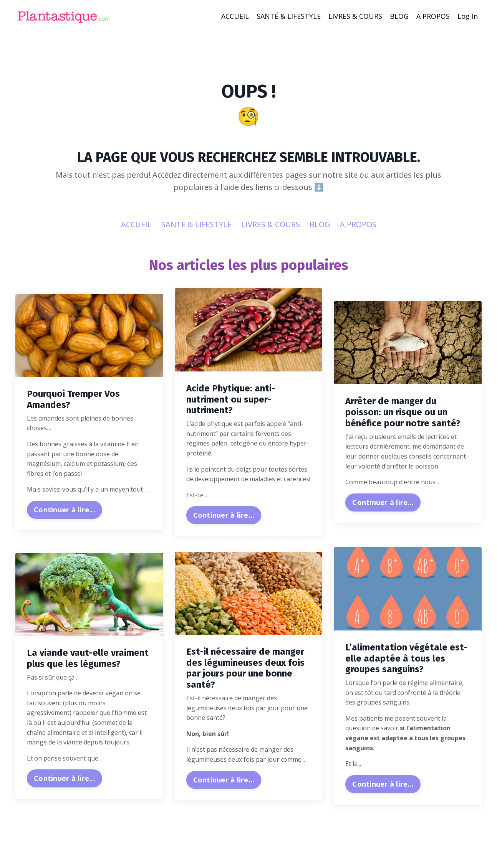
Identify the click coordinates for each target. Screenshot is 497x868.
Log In (468, 16)
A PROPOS (433, 16)
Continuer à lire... (65, 510)
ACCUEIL (235, 16)
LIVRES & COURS (355, 16)
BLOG (399, 16)
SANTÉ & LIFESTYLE (289, 16)
